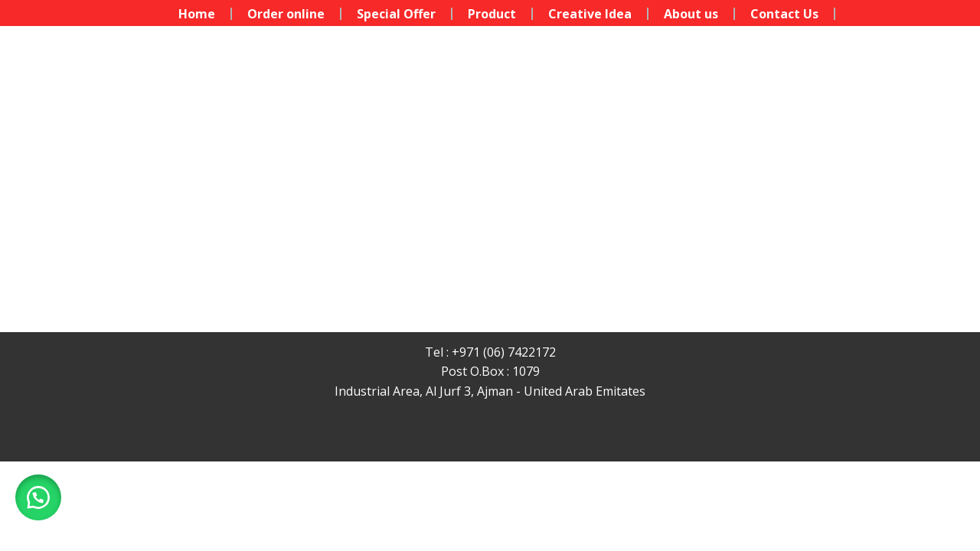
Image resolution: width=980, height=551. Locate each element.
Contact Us (784, 14)
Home (197, 14)
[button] (38, 497)
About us (691, 14)
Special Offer (396, 14)
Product (492, 14)
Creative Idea (590, 14)
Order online (286, 14)
